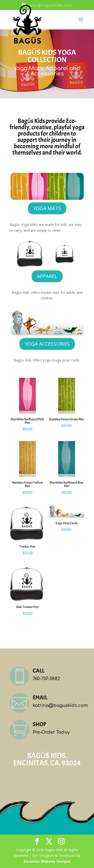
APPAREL (47, 276)
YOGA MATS (47, 208)
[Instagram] (61, 842)
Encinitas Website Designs (47, 861)
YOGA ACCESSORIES (47, 344)
